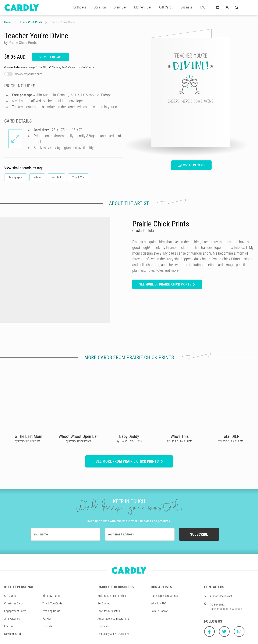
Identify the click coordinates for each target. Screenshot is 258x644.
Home (8, 22)
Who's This (180, 436)
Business (186, 7)
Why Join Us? (159, 603)
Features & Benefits (109, 611)
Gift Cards (166, 7)
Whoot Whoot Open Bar (78, 436)
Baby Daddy (129, 436)
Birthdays (80, 7)
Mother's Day (143, 7)
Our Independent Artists (164, 596)
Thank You (78, 177)
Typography (16, 177)
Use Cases (103, 626)
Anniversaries (12, 619)
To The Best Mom (28, 436)
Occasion (100, 7)
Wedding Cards (51, 611)
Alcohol (56, 177)
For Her (47, 619)
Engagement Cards (15, 611)
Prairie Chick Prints (31, 22)
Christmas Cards (14, 603)
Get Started (104, 603)
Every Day (120, 7)
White (37, 177)
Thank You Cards (52, 603)
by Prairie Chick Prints (27, 441)
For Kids (47, 626)
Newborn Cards (13, 634)
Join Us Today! (159, 611)
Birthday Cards (51, 596)
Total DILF (231, 436)
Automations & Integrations (113, 619)
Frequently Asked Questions (113, 634)
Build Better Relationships (112, 596)
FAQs (203, 7)
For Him (9, 626)
